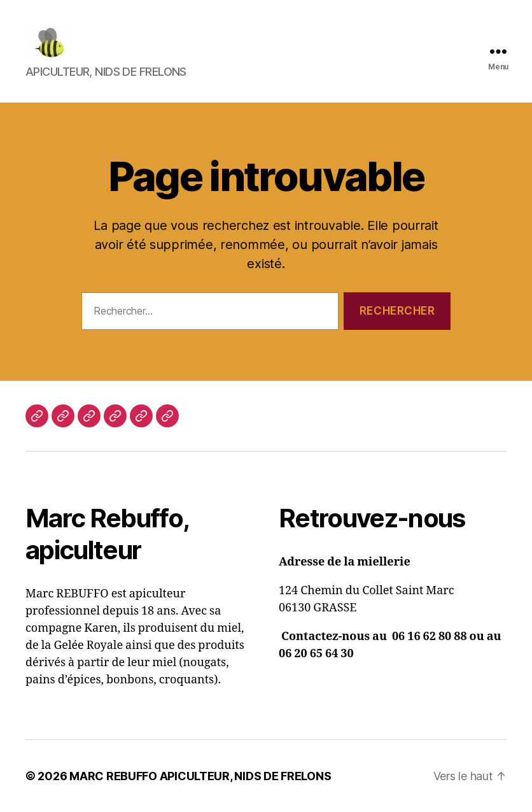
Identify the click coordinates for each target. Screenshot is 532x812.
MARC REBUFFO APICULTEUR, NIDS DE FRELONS (200, 776)
